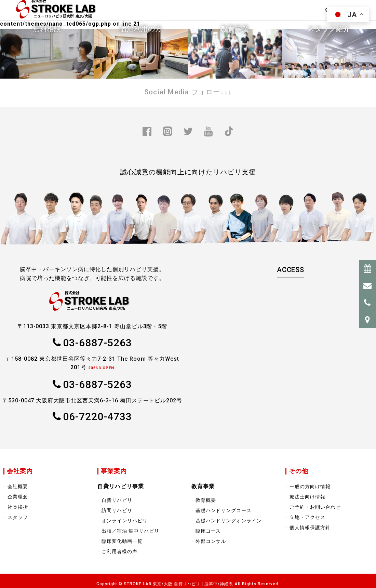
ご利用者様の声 (119, 551)
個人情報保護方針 (310, 527)
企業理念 (18, 497)
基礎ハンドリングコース (224, 510)
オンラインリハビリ (125, 521)
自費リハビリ (117, 500)
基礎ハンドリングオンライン (229, 521)
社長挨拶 (18, 507)
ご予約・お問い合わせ (315, 507)
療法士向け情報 (307, 497)
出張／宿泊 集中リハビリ (130, 531)
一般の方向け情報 (310, 486)
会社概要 (18, 486)
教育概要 (206, 500)
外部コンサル (211, 541)
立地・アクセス (307, 517)
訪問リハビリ (117, 510)
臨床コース (208, 531)
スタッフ (18, 517)
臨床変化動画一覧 (122, 541)
